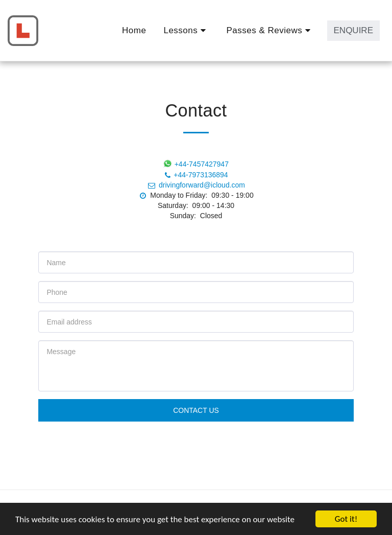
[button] (186, 31)
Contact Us (196, 410)
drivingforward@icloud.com (196, 185)
